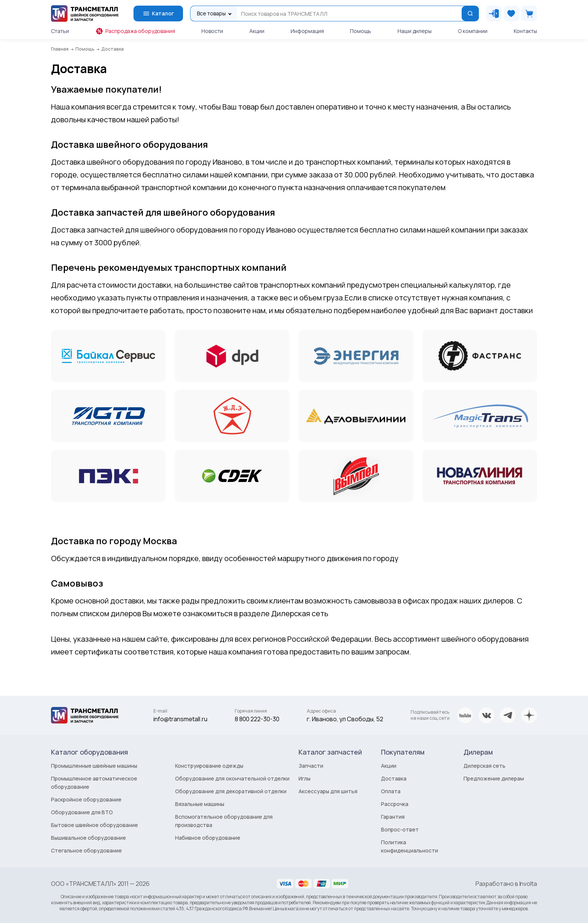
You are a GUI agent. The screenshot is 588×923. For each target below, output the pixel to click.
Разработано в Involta (506, 884)
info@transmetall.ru (180, 719)
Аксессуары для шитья (328, 791)
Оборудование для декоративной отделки (231, 791)
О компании (473, 31)
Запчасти (311, 766)
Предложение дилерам (494, 778)
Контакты (525, 31)
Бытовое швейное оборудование (94, 825)
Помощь (361, 31)
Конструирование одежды (209, 766)
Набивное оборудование (208, 838)
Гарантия (393, 817)
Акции (257, 31)
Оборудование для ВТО (82, 812)
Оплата (391, 791)
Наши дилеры (415, 31)
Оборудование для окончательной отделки (232, 778)
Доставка (394, 778)
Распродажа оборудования (135, 31)
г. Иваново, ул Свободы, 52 (345, 719)
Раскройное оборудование (86, 799)
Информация (307, 31)
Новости (212, 31)
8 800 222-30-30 (257, 719)
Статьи (60, 31)
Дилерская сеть (484, 766)
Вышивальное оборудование (88, 838)
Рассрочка (395, 804)
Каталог (158, 14)
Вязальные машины (200, 804)
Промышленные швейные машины (94, 766)
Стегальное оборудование (86, 850)
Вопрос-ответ (400, 829)
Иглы (304, 778)
